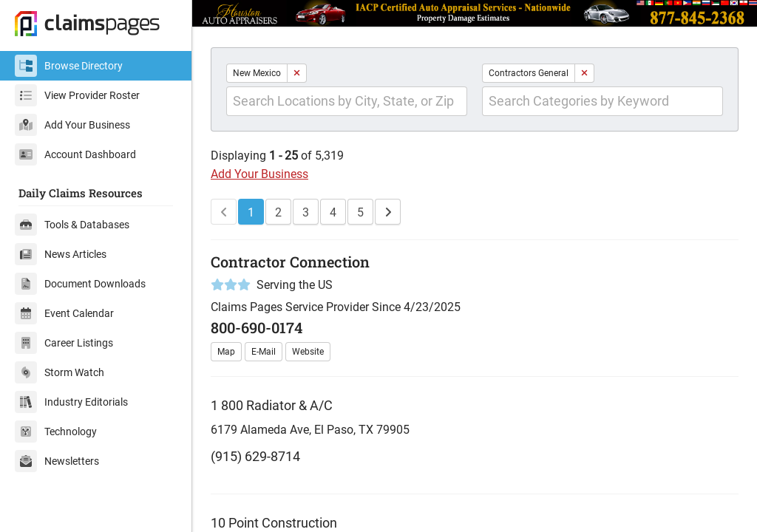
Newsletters (57, 461)
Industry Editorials (71, 402)
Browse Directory (69, 66)
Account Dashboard (75, 154)
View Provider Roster (77, 95)
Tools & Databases (72, 225)
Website (308, 352)
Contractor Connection (290, 262)
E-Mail (264, 352)
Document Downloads (80, 284)
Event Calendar (64, 313)
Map (226, 352)
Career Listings (64, 343)
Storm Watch (60, 372)
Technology (56, 432)
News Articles (61, 254)
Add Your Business (72, 125)
